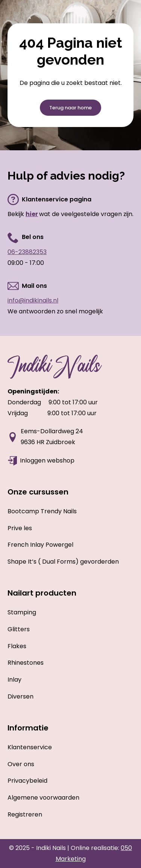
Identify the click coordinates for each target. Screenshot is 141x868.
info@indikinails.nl (33, 300)
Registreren (25, 814)
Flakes (17, 646)
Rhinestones (26, 663)
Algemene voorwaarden (43, 798)
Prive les (20, 528)
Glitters (19, 629)
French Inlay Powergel (40, 545)
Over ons (21, 764)
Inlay (14, 680)
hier (32, 214)
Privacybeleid (27, 781)
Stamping (22, 612)
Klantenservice (30, 747)
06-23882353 (27, 252)
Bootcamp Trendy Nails (42, 511)
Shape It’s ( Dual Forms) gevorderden (63, 562)
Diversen (20, 696)
